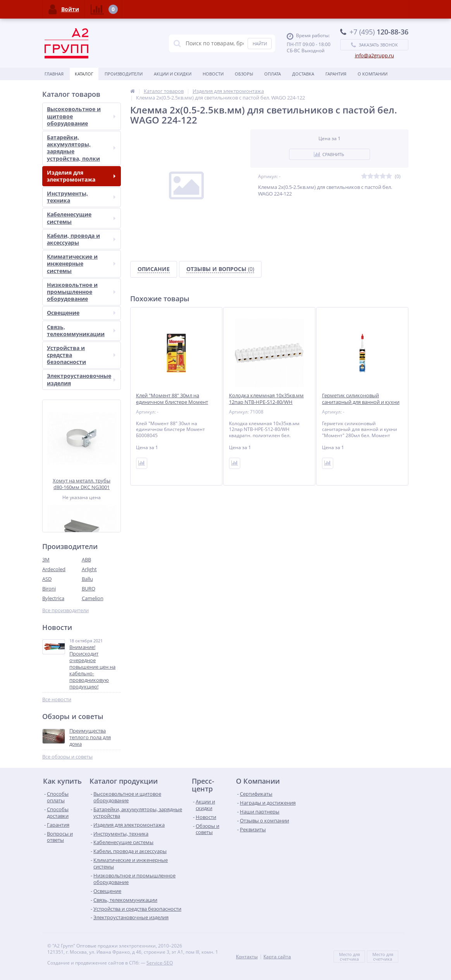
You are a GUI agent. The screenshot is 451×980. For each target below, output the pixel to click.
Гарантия (336, 74)
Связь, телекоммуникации (81, 330)
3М (46, 560)
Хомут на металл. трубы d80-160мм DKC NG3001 (82, 484)
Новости (213, 74)
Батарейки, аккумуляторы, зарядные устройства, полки (81, 148)
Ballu (87, 579)
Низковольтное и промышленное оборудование (81, 292)
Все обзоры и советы (67, 757)
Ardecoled (54, 569)
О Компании (373, 74)
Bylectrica (53, 598)
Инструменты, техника (81, 197)
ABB (86, 560)
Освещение (81, 313)
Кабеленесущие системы (81, 218)
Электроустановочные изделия (81, 379)
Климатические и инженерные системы (81, 263)
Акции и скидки (173, 74)
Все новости (57, 699)
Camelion (93, 598)
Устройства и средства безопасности (81, 355)
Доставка (303, 74)
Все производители (65, 610)
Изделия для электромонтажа (81, 176)
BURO (89, 589)
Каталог (84, 74)
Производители (124, 74)
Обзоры (244, 74)
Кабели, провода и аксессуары (81, 239)
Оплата (273, 74)
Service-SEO (160, 963)
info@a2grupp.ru (374, 55)
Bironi (49, 589)
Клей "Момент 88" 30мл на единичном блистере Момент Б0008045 (172, 402)
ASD (47, 579)
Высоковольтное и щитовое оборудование (81, 116)
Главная (54, 74)
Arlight (89, 569)
